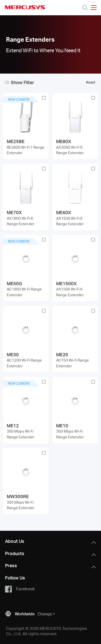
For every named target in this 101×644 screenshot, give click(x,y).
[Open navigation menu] (94, 8)
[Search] (85, 8)
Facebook (20, 589)
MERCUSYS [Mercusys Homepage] (25, 7)
